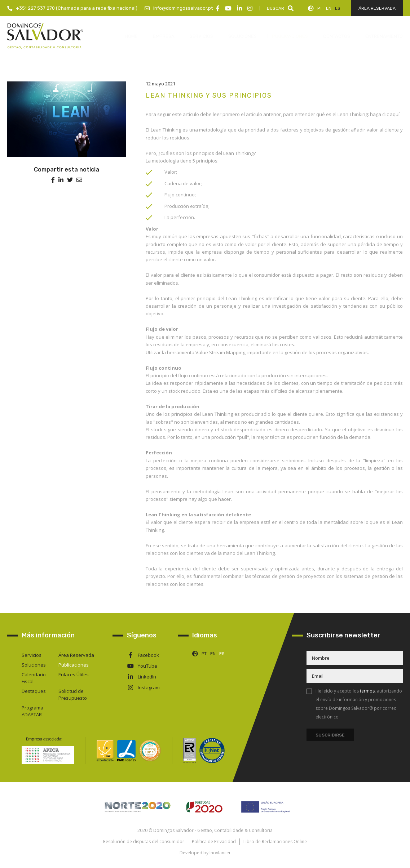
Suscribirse (330, 735)
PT (320, 8)
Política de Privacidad (214, 842)
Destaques (34, 691)
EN (329, 8)
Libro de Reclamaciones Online (275, 842)
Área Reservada (76, 655)
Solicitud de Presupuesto (73, 695)
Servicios (32, 655)
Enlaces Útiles (74, 675)
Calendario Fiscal (34, 678)
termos (367, 691)
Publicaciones (74, 665)
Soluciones (34, 665)
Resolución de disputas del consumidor (144, 842)
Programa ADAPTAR (32, 711)
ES (338, 8)
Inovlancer (220, 853)
